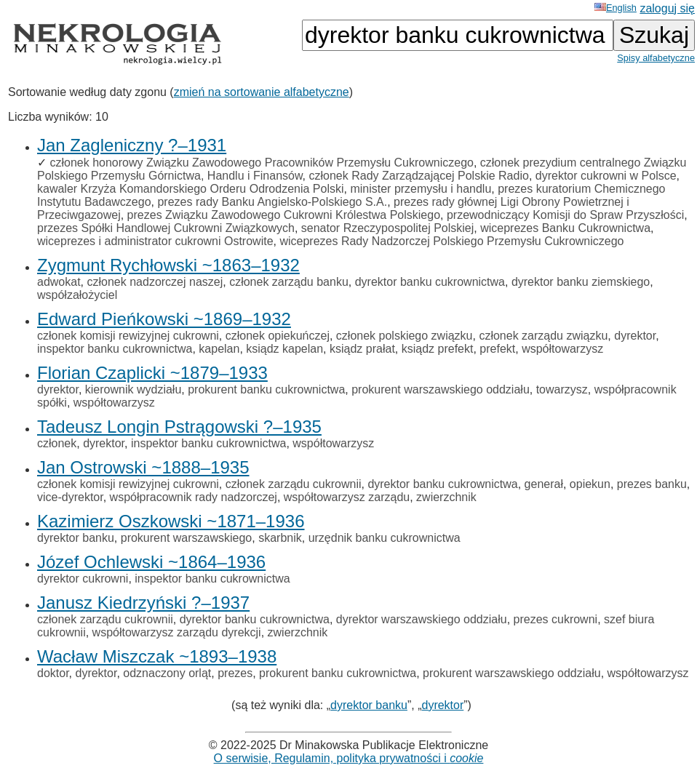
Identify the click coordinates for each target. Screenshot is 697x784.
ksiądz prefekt (438, 349)
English (616, 8)
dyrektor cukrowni (83, 579)
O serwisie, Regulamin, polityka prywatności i (349, 758)
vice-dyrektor (70, 497)
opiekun (590, 484)
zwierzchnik (446, 497)
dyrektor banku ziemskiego (581, 282)
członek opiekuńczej (278, 336)
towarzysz (562, 389)
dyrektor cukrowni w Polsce (606, 176)
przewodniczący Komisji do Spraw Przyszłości (565, 215)
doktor (53, 673)
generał (544, 484)
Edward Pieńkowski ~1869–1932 (164, 319)
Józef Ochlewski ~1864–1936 (151, 562)
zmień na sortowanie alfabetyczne (262, 92)
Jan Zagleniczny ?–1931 (132, 145)
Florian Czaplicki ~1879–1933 (152, 373)
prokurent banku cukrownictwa (266, 389)
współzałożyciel (77, 295)
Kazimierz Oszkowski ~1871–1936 (171, 521)
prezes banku (652, 484)
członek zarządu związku (543, 336)
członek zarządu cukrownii (294, 484)
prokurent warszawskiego (187, 538)
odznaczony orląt (167, 673)
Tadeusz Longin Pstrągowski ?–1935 (179, 427)
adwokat (59, 282)
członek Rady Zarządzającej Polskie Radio (419, 176)
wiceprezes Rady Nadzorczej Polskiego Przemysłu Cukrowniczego (451, 241)
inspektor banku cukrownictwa (115, 349)
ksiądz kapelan (284, 349)
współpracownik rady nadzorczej (194, 497)
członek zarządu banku (289, 282)
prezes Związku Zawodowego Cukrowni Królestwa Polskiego (284, 215)
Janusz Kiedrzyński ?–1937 (143, 603)
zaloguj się (667, 8)
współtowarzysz (562, 349)
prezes (235, 673)
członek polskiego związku (405, 336)
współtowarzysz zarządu (347, 497)
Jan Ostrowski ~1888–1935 (143, 467)
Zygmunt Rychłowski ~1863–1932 (168, 265)
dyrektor (635, 336)
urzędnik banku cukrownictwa (385, 538)
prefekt (497, 349)
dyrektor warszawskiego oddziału (422, 619)
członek (57, 443)
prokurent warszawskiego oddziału (441, 389)
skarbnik (280, 538)
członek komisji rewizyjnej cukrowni (128, 336)
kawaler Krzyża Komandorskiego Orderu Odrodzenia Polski (191, 189)
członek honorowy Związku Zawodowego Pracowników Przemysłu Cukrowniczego (261, 163)
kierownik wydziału (134, 389)
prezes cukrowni (556, 619)
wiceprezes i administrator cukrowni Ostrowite (155, 241)
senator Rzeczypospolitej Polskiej (387, 228)
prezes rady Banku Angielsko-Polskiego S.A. (272, 202)
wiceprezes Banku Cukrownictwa (565, 228)
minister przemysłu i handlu (421, 189)
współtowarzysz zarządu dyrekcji (177, 632)
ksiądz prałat (362, 349)
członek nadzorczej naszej (155, 282)
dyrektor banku (76, 538)
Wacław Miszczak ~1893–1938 (157, 656)
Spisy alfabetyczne (656, 58)
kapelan (219, 349)
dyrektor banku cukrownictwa (430, 282)
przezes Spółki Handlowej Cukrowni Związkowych (166, 228)
